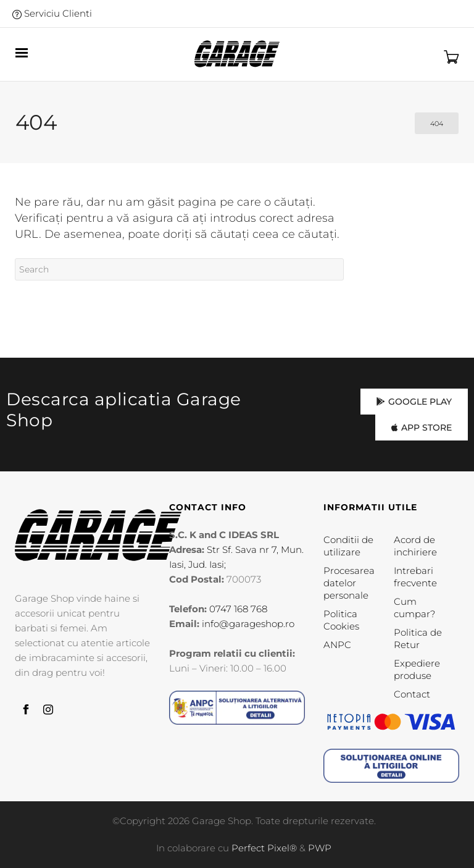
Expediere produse (417, 669)
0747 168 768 (238, 609)
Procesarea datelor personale (349, 583)
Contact (412, 694)
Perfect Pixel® (264, 848)
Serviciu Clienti (52, 13)
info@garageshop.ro (248, 624)
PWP (320, 848)
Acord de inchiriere (415, 546)
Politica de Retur (418, 638)
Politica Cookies (341, 620)
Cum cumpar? (414, 608)
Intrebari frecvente (415, 577)
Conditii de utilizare (348, 546)
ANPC (337, 645)
